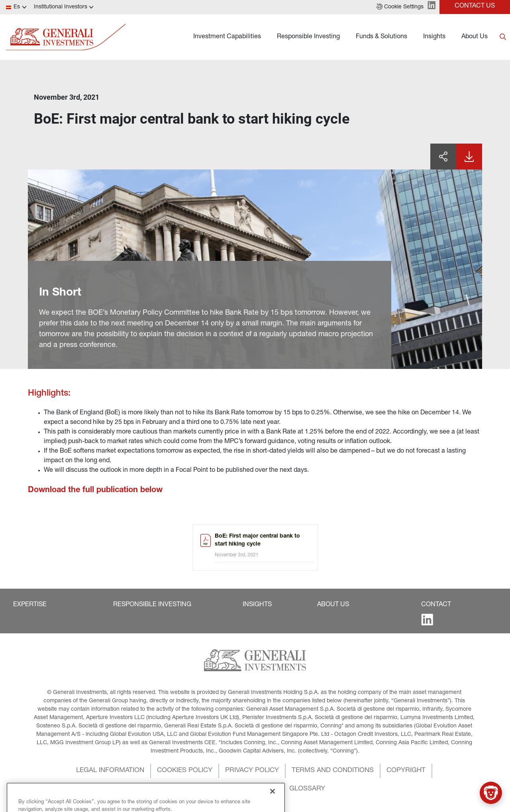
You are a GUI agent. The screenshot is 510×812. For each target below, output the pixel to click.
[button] (400, 7)
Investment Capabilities (227, 37)
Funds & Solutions (382, 37)
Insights (434, 37)
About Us (475, 37)
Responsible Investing (308, 37)
